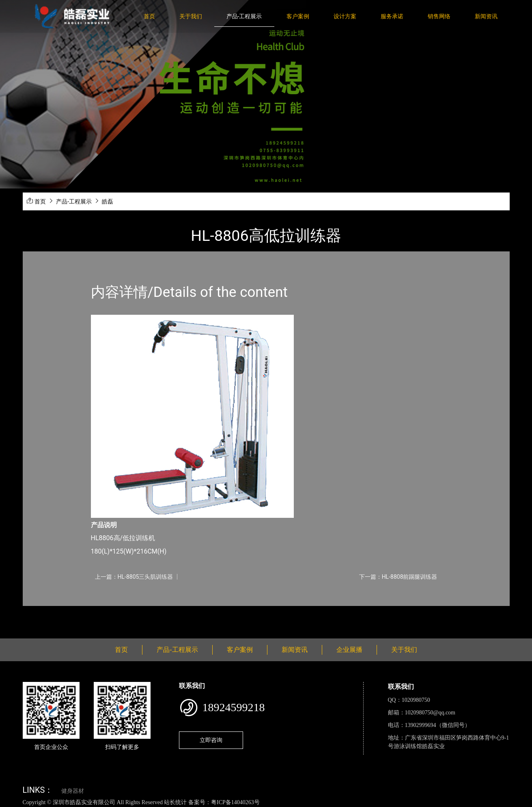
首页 (149, 16)
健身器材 (73, 791)
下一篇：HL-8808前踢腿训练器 (398, 577)
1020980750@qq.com (430, 713)
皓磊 (108, 201)
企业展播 (349, 650)
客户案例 (298, 16)
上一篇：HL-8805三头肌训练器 (134, 577)
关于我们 (191, 16)
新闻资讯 (486, 16)
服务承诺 (392, 16)
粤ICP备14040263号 (235, 802)
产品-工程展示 (244, 16)
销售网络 (439, 16)
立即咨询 (211, 740)
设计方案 (345, 16)
